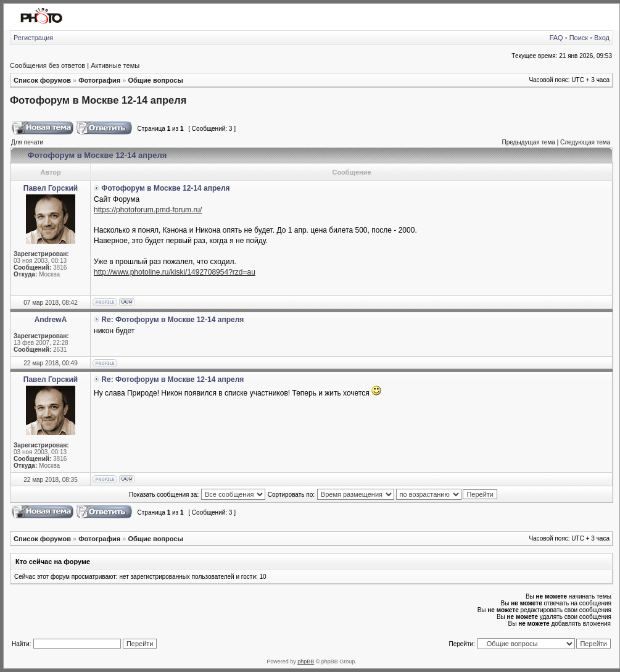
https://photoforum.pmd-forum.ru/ (148, 210)
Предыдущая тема (528, 142)
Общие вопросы (155, 80)
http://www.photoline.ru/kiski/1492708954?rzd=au (175, 272)
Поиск (579, 38)
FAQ (556, 38)
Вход (602, 38)
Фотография (99, 80)
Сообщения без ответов (48, 65)
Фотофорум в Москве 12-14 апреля (98, 100)
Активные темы (115, 65)
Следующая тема (585, 142)
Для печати (27, 142)
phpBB (306, 662)
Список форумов (42, 80)
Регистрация (33, 38)
